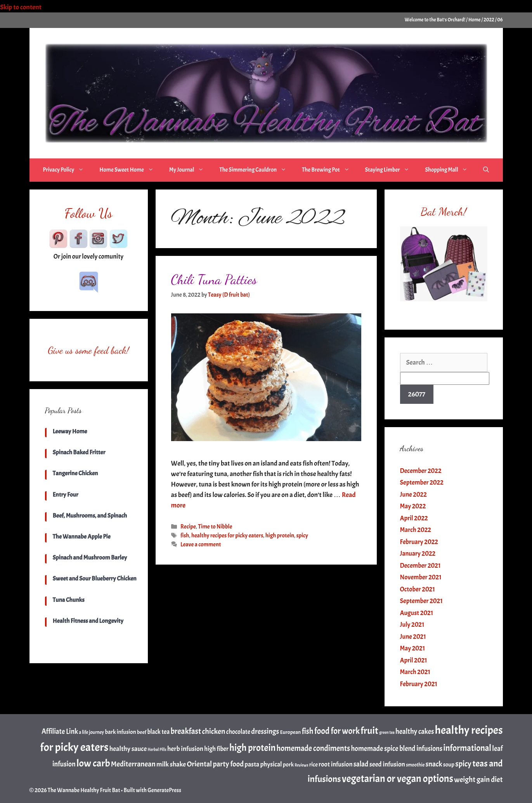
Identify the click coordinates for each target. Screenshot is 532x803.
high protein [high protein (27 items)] (252, 748)
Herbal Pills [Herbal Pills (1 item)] (157, 750)
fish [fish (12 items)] (308, 731)
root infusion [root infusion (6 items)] (335, 764)
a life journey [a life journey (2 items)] (91, 732)
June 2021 (413, 637)
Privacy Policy (68, 170)
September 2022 (422, 482)
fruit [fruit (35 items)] (369, 731)
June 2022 (413, 494)
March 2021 (415, 672)
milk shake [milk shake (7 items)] (171, 764)
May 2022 (413, 506)
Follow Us (88, 213)
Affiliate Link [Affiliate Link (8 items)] (60, 732)
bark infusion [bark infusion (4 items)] (120, 732)
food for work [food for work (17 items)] (337, 731)
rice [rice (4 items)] (314, 765)
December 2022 (421, 471)
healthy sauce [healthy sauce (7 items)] (128, 749)
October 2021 (418, 589)
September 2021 (421, 601)
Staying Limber (391, 170)
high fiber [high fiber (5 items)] (216, 749)
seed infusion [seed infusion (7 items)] (387, 764)
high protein (280, 535)
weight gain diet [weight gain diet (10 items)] (478, 780)
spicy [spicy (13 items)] (463, 764)
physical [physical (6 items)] (271, 764)
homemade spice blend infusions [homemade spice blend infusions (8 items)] (397, 749)
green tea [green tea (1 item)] (387, 733)
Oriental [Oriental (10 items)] (199, 764)
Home (474, 20)
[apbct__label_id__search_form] (445, 378)
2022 (489, 20)
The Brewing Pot (330, 170)
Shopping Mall (450, 170)
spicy (302, 535)
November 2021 (421, 577)
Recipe (188, 527)
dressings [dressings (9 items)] (265, 732)
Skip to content (26, 7)
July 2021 (412, 625)
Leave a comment (201, 544)
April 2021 (414, 660)
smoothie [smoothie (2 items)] (415, 765)
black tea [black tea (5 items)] (158, 732)
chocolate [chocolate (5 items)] (238, 732)
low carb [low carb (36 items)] (93, 763)
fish (185, 535)
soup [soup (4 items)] (449, 765)
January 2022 (418, 554)
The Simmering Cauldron (257, 170)
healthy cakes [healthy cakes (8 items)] (415, 732)
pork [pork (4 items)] (288, 765)
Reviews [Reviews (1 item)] (301, 765)
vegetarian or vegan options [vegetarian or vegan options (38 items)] (398, 779)
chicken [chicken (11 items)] (214, 731)
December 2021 (420, 566)
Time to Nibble (215, 527)
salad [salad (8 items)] (361, 764)
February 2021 (419, 684)
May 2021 (413, 648)
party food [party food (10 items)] (228, 764)
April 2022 (414, 518)
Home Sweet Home (130, 170)
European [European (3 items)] (290, 732)
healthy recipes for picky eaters (227, 535)
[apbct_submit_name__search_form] (417, 394)
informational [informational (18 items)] (467, 748)
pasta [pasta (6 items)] (252, 764)
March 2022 (416, 530)
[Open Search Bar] (486, 170)
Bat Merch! (444, 211)
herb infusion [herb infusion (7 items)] (185, 749)
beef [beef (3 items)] (142, 732)
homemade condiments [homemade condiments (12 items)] (314, 748)
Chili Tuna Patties (214, 280)
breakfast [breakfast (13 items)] (186, 731)
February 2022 (419, 542)
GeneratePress (164, 790)
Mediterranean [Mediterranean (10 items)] (133, 764)
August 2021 (417, 613)
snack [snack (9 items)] (434, 764)
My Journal (191, 170)
